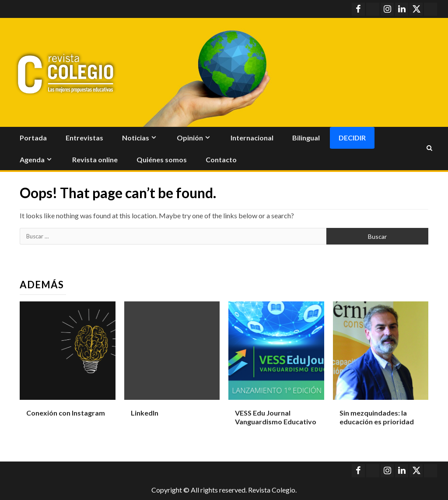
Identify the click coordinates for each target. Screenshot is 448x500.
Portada (33, 138)
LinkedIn (145, 413)
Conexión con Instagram (66, 413)
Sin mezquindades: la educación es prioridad (377, 417)
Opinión (190, 138)
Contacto (221, 159)
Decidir (352, 138)
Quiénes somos (162, 159)
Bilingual (306, 138)
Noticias (136, 138)
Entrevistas (84, 138)
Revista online (95, 159)
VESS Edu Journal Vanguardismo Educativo (276, 417)
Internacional (252, 138)
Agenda (32, 159)
